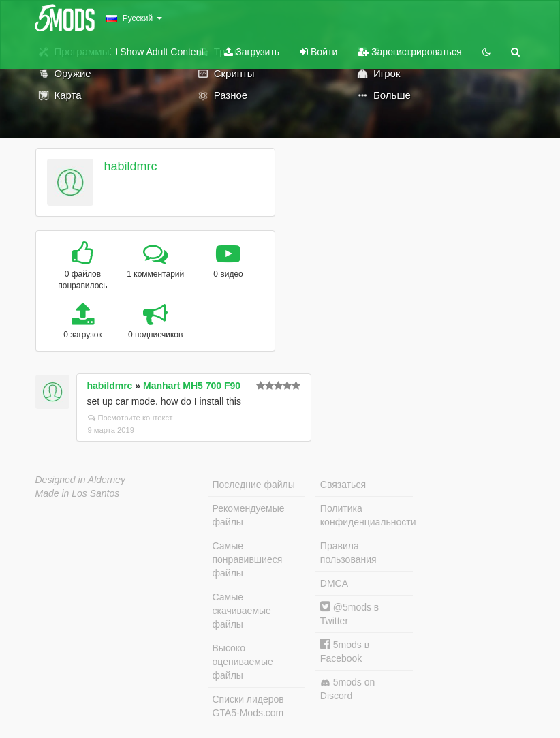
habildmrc (130, 166)
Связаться (343, 485)
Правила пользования (348, 553)
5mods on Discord (347, 689)
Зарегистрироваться (409, 52)
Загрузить (252, 52)
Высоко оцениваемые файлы (243, 662)
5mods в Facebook (345, 651)
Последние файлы (254, 485)
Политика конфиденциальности (367, 515)
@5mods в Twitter (349, 614)
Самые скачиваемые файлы (242, 611)
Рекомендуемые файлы (249, 515)
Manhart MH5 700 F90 (192, 386)
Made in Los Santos (78, 493)
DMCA (334, 583)
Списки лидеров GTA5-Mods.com (248, 706)
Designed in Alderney (81, 480)
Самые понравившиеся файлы (248, 559)
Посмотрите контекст (130, 418)
